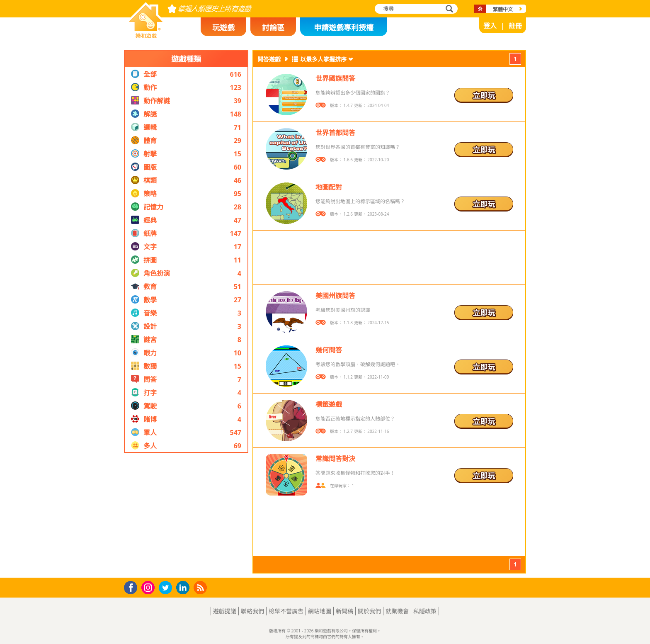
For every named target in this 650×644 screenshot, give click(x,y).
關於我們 (369, 611)
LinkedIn (184, 588)
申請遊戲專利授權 (344, 27)
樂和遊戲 (139, 36)
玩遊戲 (223, 27)
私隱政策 (425, 611)
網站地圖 (320, 611)
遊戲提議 (225, 611)
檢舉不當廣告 (286, 611)
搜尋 (448, 9)
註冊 (515, 26)
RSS (201, 587)
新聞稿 (344, 611)
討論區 (273, 27)
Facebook (133, 587)
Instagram (149, 587)
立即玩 (484, 95)
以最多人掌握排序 (323, 59)
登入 (490, 26)
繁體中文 (503, 9)
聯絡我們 (252, 611)
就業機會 (397, 611)
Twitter (167, 588)
